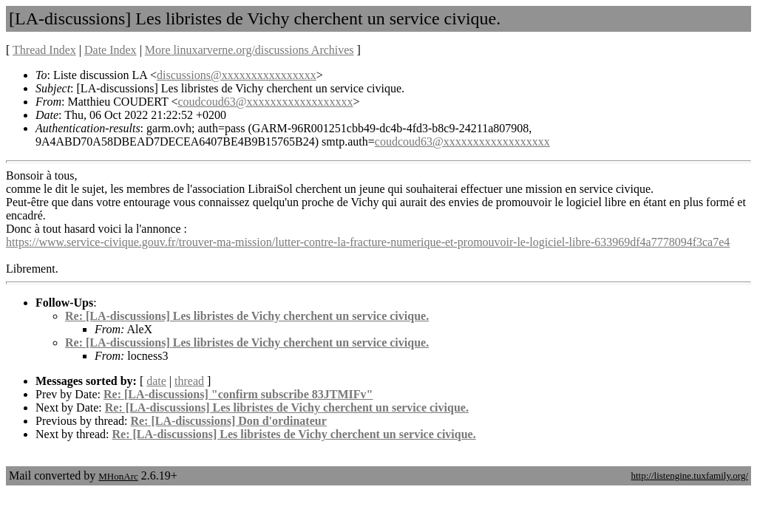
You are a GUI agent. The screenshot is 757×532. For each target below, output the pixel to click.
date (156, 381)
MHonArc (118, 476)
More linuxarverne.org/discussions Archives (249, 50)
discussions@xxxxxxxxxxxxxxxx (237, 75)
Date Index (111, 50)
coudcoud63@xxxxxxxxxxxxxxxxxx (266, 102)
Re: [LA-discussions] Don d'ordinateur (228, 421)
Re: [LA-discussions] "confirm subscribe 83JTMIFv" (238, 394)
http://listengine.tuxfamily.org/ (689, 475)
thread (189, 381)
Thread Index (44, 50)
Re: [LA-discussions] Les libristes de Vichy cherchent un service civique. (247, 316)
